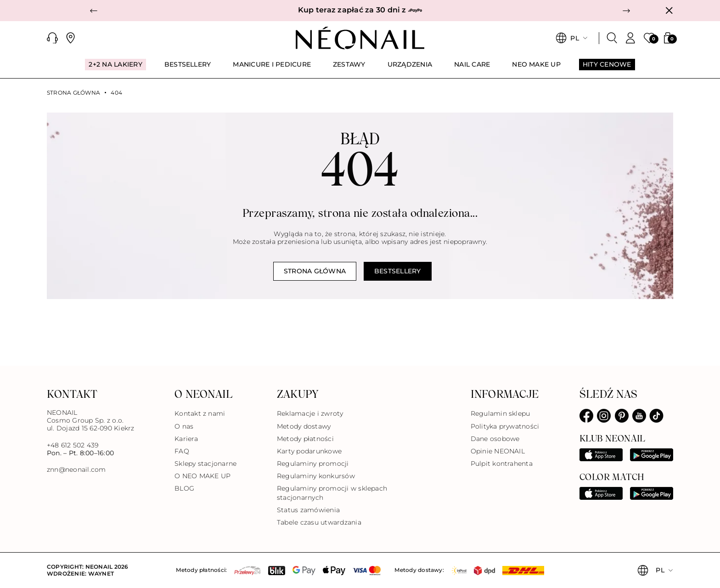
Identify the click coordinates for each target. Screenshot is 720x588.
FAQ (182, 451)
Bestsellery (398, 271)
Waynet (101, 574)
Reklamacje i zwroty (310, 413)
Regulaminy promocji (313, 464)
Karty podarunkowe (309, 451)
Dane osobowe (495, 439)
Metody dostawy (304, 426)
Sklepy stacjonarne (205, 464)
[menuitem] (115, 68)
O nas (184, 426)
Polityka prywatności (505, 426)
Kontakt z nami (200, 413)
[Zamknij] (669, 11)
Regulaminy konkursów (316, 476)
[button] (94, 11)
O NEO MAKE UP (202, 476)
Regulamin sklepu (501, 413)
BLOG (184, 488)
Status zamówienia (308, 510)
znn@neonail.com (76, 470)
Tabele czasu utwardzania (319, 522)
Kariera (186, 439)
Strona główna (73, 93)
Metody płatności (305, 439)
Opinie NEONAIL (498, 451)
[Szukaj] (612, 38)
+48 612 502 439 (73, 445)
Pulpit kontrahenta (502, 464)
